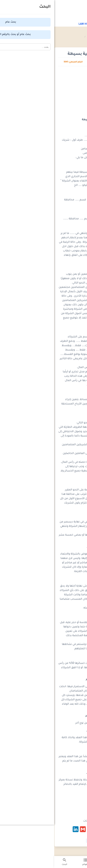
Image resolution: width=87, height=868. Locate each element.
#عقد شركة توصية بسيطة (45, 841)
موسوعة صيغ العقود (60, 37)
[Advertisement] (44, 93)
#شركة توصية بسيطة (72, 841)
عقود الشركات (39, 37)
